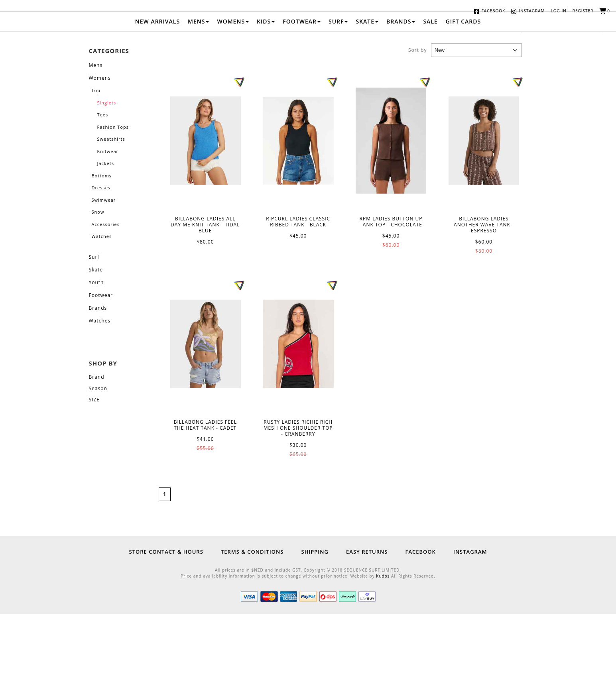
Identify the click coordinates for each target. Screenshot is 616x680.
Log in (559, 11)
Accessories (106, 290)
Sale (430, 87)
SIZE (94, 466)
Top (96, 157)
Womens (233, 87)
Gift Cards (463, 87)
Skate (367, 87)
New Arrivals (157, 87)
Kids (266, 87)
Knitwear (108, 217)
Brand (97, 443)
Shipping (315, 618)
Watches (102, 303)
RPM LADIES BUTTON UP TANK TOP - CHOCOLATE (391, 207)
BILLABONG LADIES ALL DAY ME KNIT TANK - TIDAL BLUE (205, 207)
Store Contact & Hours (166, 618)
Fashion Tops (113, 193)
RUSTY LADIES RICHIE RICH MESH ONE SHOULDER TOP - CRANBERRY (298, 410)
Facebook (493, 11)
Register (583, 11)
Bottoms (102, 242)
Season (98, 455)
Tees (103, 181)
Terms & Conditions (252, 618)
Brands (401, 87)
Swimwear (104, 266)
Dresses (101, 254)
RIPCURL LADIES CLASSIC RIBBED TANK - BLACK (298, 207)
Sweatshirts (111, 205)
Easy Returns (367, 618)
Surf (338, 87)
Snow (98, 278)
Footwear (302, 87)
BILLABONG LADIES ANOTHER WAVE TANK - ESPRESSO (484, 207)
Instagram (532, 11)
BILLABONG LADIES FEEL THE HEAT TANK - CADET (205, 410)
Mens (198, 87)
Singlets (107, 169)
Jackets (106, 230)
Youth (96, 349)
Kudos (383, 642)
